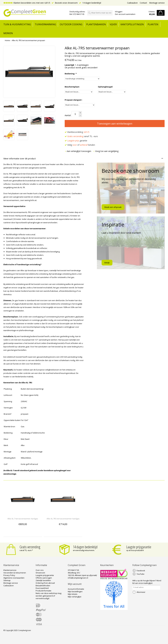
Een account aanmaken (125, 14)
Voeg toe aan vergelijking (106, 151)
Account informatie (76, 589)
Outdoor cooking (71, 24)
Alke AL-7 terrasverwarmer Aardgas (23, 519)
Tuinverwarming (45, 24)
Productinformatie (43, 591)
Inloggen (119, 12)
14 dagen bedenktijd (90, 3)
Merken (8, 33)
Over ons (40, 570)
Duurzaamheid (42, 588)
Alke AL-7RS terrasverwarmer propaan (28, 40)
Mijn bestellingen (75, 592)
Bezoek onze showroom (65, 3)
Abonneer (141, 592)
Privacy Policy (9, 575)
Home (7, 40)
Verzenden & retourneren (15, 573)
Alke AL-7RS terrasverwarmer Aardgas (63, 519)
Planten (153, 24)
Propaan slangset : (74, 100)
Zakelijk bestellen (43, 580)
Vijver (113, 24)
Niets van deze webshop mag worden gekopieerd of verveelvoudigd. (48, 596)
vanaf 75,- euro (81, 136)
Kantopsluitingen (132, 24)
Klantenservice (10, 570)
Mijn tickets (73, 594)
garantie (76, 141)
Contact (143, 3)
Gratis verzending (30, 547)
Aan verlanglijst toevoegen (78, 151)
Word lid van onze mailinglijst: (147, 582)
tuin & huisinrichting (17, 24)
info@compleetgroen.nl (78, 578)
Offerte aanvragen (44, 578)
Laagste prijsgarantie (139, 547)
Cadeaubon (132, 3)
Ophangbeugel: (105, 87)
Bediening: (71, 74)
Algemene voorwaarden (14, 578)
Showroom (40, 573)
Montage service (157, 3)
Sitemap (7, 580)
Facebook (141, 571)
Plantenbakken (96, 24)
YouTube (140, 574)
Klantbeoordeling (77, 132)
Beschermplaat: (72, 87)
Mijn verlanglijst (75, 597)
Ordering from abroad (45, 583)
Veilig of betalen (80, 145)
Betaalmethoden (43, 586)
